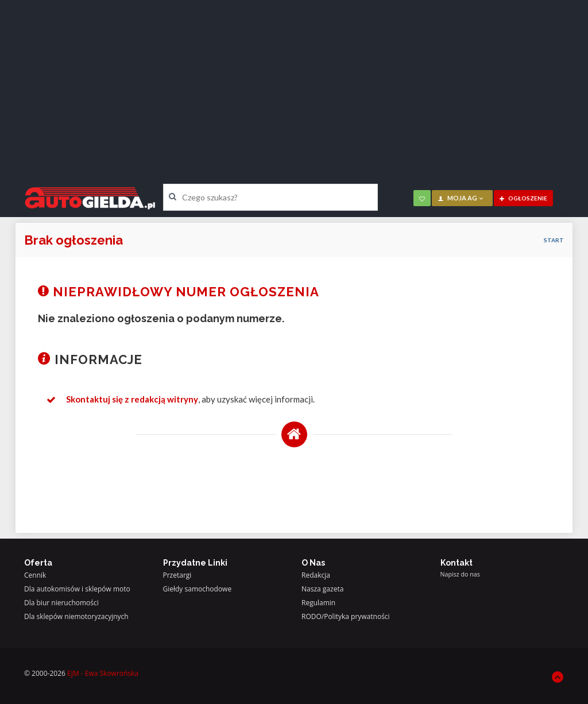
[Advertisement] (294, 83)
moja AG (461, 198)
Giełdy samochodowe (198, 589)
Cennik (35, 575)
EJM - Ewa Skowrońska (103, 673)
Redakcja (316, 575)
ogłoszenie (523, 198)
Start (554, 240)
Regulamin (318, 603)
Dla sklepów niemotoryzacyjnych (76, 616)
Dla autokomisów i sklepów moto (77, 589)
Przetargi (177, 575)
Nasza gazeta (322, 589)
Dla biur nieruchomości (61, 603)
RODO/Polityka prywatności (346, 616)
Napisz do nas (460, 574)
